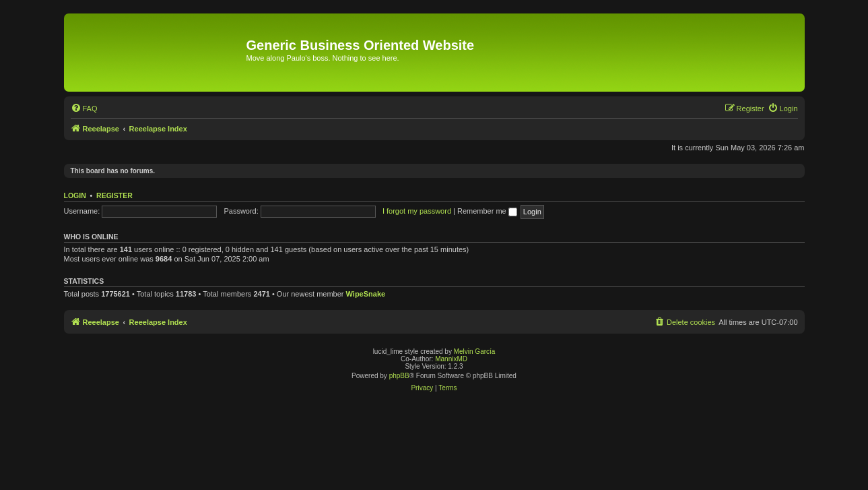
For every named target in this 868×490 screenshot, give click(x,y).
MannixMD (451, 359)
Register (114, 195)
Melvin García (475, 351)
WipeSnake (366, 294)
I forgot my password (417, 211)
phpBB (399, 376)
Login (75, 195)
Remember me (487, 211)
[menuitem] (84, 109)
